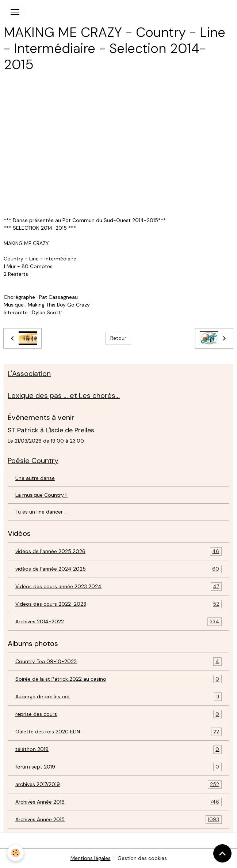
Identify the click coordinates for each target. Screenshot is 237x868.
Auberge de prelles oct (118, 697)
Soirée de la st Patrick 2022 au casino (118, 679)
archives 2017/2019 (118, 784)
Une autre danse (35, 478)
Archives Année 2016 (118, 802)
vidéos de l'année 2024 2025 (118, 569)
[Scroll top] (222, 853)
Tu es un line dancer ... (41, 512)
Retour (118, 338)
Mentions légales (91, 858)
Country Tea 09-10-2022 (118, 662)
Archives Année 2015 (118, 820)
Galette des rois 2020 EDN (118, 732)
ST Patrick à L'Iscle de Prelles (51, 430)
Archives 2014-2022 (118, 622)
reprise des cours (118, 714)
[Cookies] (16, 853)
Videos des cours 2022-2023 (118, 604)
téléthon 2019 (118, 749)
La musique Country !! (41, 495)
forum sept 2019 (118, 767)
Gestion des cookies (142, 858)
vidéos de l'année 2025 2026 (118, 551)
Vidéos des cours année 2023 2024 (118, 587)
